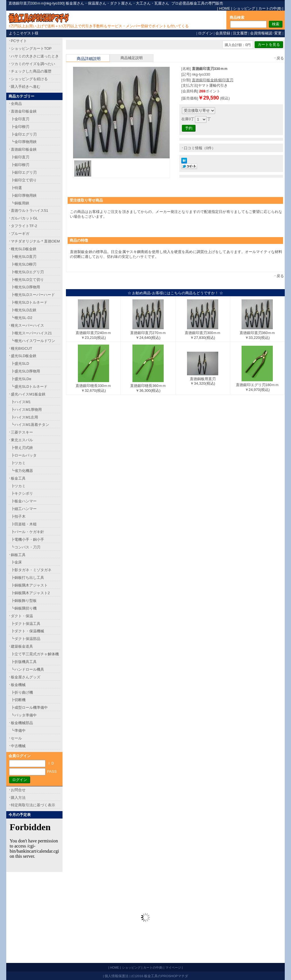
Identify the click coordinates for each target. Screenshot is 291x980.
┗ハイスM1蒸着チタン (30, 425)
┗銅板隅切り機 (24, 608)
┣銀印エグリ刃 (24, 172)
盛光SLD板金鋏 (24, 356)
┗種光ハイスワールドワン (33, 341)
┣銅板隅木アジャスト (29, 585)
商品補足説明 (132, 58)
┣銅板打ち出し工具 (27, 578)
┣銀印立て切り (24, 180)
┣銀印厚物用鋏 (24, 195)
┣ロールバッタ (24, 455)
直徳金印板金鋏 (24, 111)
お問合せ (18, 790)
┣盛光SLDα (21, 379)
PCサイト (19, 41)
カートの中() (270, 8)
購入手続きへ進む (26, 87)
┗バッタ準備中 (24, 715)
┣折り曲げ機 (22, 692)
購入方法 (18, 798)
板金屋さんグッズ (26, 677)
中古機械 (18, 746)
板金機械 (18, 685)
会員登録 (223, 33)
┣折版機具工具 (24, 662)
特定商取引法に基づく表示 (33, 805)
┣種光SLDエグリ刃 (27, 272)
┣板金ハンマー (24, 501)
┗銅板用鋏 (20, 203)
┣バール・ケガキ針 (27, 532)
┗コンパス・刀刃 (26, 547)
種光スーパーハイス (27, 325)
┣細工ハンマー (24, 509)
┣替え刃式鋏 (22, 448)
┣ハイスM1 (21, 402)
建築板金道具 (22, 646)
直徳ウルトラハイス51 (29, 211)
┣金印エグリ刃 (24, 134)
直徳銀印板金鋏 (24, 149)
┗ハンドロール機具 (27, 669)
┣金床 (16, 562)
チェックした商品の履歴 (31, 71)
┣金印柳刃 (20, 127)
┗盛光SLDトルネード (29, 387)
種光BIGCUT (21, 348)
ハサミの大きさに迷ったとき (35, 56)
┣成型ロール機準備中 (29, 707)
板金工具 (18, 478)
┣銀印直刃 (20, 157)
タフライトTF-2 (24, 226)
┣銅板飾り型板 (24, 601)
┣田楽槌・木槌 (24, 524)
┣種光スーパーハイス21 (31, 333)
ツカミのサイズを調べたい (33, 64)
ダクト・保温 (22, 616)
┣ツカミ (18, 463)
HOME (225, 8)
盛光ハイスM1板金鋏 (28, 394)
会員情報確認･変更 (266, 33)
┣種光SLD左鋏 (24, 310)
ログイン (205, 33)
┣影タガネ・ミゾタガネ (31, 570)
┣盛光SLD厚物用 (25, 371)
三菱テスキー (22, 432)
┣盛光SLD (20, 363)
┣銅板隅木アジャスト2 (30, 593)
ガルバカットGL (24, 218)
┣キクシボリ (22, 493)
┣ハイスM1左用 (24, 417)
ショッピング (244, 8)
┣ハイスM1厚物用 (26, 410)
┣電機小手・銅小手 (27, 539)
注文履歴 (240, 33)
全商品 (16, 104)
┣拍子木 (18, 516)
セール (16, 738)
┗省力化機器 (22, 471)
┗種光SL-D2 (22, 318)
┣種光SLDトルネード (29, 302)
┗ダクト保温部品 (26, 639)
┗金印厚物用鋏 (24, 142)
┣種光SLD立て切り (27, 280)
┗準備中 (18, 731)
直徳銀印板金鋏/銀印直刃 (213, 80)
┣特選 (16, 188)
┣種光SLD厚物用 (25, 287)
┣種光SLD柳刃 (24, 264)
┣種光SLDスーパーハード (33, 295)
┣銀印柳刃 (20, 165)
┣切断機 (18, 700)
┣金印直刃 (20, 119)
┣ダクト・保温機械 (27, 631)
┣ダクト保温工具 (26, 624)
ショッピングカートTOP (31, 48)
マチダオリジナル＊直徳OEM (35, 241)
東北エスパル (22, 440)
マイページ (173, 967)
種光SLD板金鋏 (24, 249)
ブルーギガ (20, 234)
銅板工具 (18, 555)
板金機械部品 (22, 723)
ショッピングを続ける (29, 79)
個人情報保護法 (117, 976)
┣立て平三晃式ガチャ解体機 (35, 654)
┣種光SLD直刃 (24, 257)
